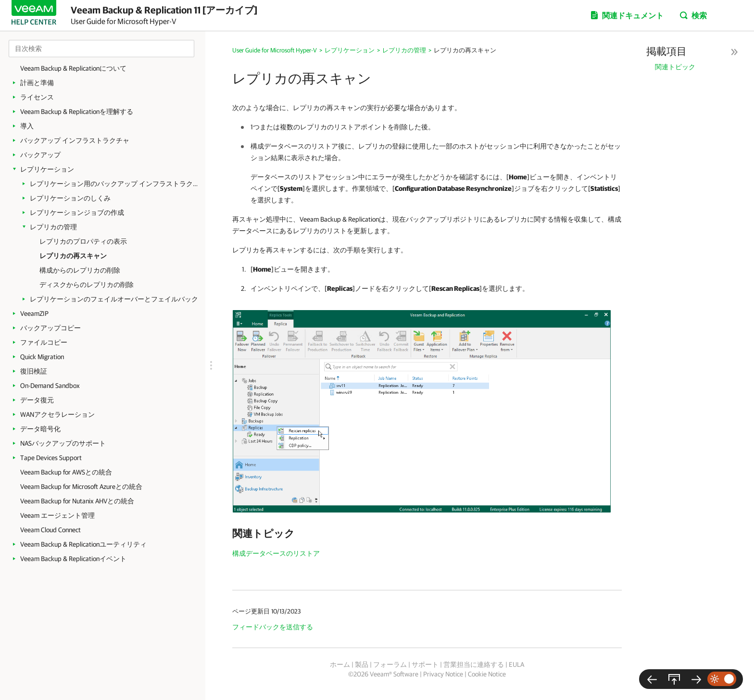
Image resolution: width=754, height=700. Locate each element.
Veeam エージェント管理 (57, 515)
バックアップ (40, 155)
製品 (362, 664)
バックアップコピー (50, 328)
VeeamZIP (34, 313)
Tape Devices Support (51, 458)
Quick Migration (42, 357)
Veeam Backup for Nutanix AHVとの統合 (77, 501)
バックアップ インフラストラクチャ (75, 140)
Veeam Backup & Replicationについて (73, 68)
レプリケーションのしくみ (70, 198)
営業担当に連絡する (474, 664)
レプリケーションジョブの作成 (77, 212)
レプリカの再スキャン (73, 256)
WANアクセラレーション (57, 414)
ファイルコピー (44, 342)
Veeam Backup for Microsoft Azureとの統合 (81, 487)
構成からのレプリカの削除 (80, 270)
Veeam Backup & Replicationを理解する (77, 112)
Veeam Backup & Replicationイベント (73, 559)
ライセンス (37, 97)
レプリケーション (47, 169)
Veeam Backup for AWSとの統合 (66, 472)
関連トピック (675, 67)
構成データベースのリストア (276, 553)
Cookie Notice (487, 674)
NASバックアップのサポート (63, 443)
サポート (425, 664)
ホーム (340, 664)
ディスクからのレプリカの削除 (87, 285)
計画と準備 (37, 83)
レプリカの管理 (53, 227)
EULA (516, 664)
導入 (27, 126)
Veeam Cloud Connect (50, 530)
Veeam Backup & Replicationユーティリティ (83, 544)
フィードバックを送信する (273, 627)
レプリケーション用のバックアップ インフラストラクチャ (114, 184)
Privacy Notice (443, 674)
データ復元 (37, 400)
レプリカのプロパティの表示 (83, 241)
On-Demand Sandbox (50, 386)
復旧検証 (34, 371)
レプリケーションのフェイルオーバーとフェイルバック (114, 299)
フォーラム (390, 664)
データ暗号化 (40, 429)
